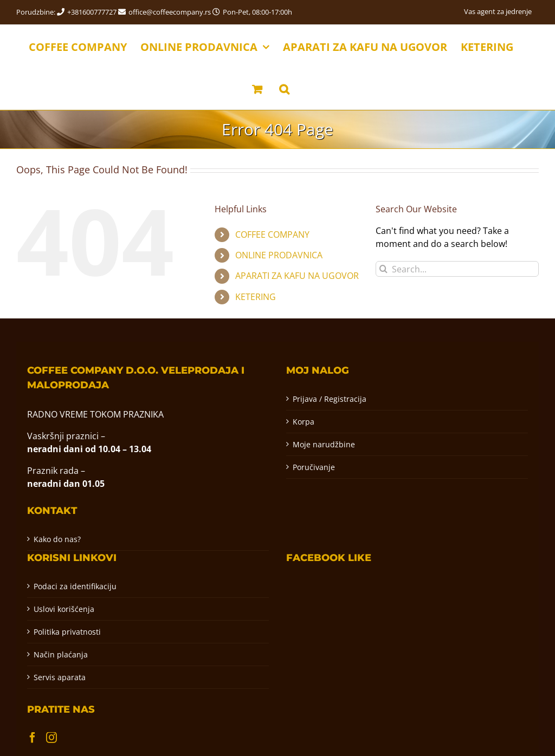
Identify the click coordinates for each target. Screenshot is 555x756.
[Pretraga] (383, 269)
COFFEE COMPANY (272, 234)
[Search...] (457, 269)
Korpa (304, 422)
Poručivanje (314, 467)
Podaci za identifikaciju (75, 586)
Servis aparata (60, 677)
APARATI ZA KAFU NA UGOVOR (297, 276)
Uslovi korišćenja (64, 609)
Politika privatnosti (67, 632)
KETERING (256, 297)
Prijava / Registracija (330, 399)
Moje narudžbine (324, 444)
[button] (284, 88)
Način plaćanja (61, 654)
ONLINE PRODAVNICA (279, 255)
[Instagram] (51, 738)
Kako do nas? (57, 539)
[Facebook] (33, 738)
